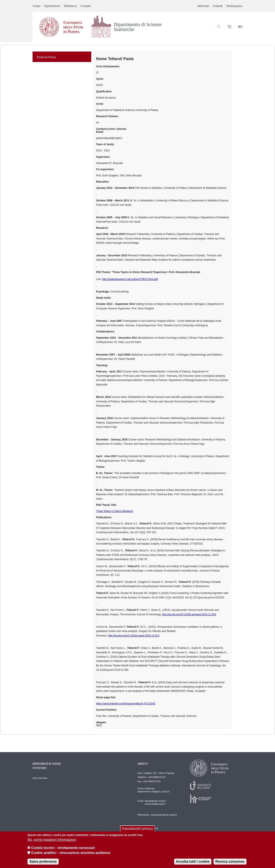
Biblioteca (70, 6)
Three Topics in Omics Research (114, 511)
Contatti (85, 6)
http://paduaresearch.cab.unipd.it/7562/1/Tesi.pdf (130, 279)
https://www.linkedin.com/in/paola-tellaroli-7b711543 (126, 704)
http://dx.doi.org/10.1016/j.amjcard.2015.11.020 (189, 614)
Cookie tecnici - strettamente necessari (63, 848)
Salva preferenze (43, 861)
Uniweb (218, 6)
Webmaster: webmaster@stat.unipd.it (157, 815)
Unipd (37, 6)
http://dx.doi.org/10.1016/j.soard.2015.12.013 (134, 636)
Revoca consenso (230, 861)
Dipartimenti (52, 6)
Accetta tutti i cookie (193, 861)
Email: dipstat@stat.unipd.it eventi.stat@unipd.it (152, 802)
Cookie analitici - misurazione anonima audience (71, 853)
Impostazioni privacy (138, 829)
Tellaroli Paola (46, 57)
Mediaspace (235, 6)
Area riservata (40, 778)
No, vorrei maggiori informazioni (52, 840)
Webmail (203, 6)
